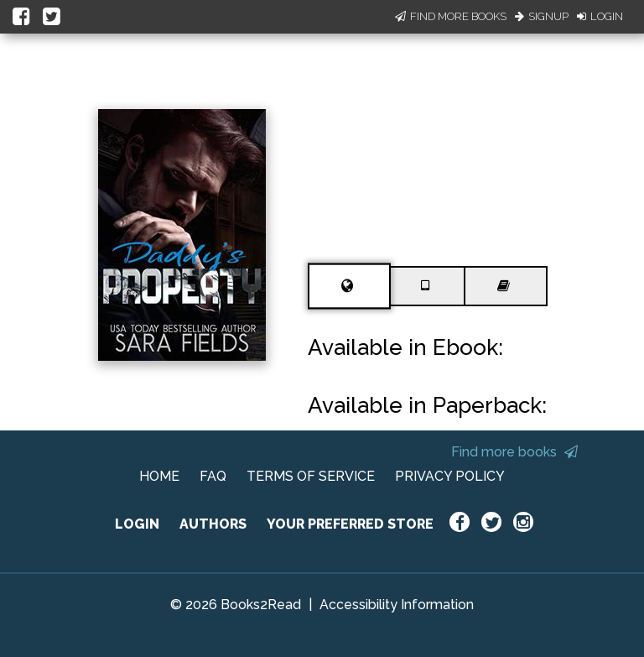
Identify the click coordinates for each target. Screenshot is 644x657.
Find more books (514, 452)
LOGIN (137, 524)
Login (600, 16)
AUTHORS (213, 524)
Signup (542, 16)
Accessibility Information (397, 605)
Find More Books (451, 16)
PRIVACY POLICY (450, 476)
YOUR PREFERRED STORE (350, 524)
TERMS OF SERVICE (311, 476)
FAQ (213, 476)
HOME (159, 476)
